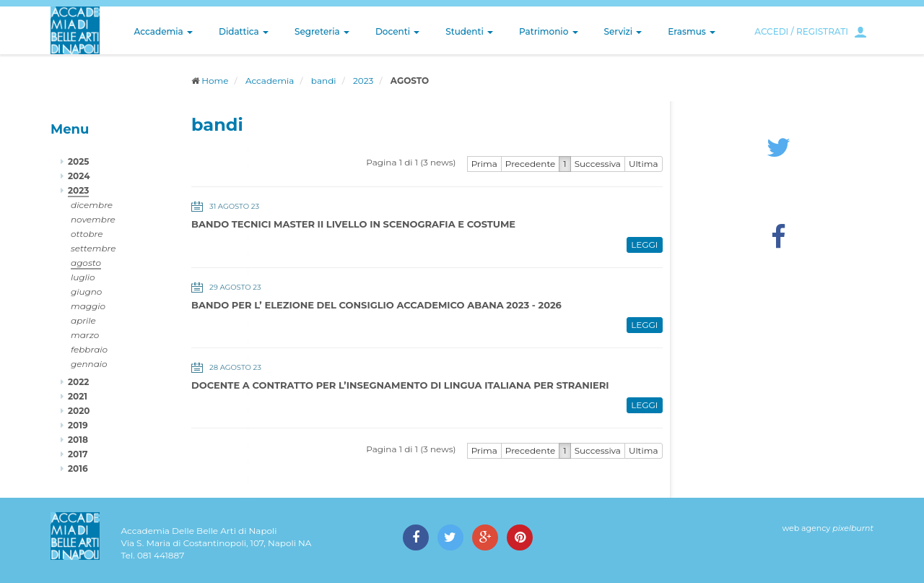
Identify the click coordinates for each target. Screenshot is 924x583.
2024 (79, 176)
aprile (83, 320)
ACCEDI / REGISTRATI (801, 31)
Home (215, 81)
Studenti (469, 31)
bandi (324, 81)
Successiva (598, 164)
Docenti (397, 31)
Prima (484, 164)
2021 (78, 396)
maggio (88, 306)
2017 (78, 454)
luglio (83, 277)
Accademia (164, 31)
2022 (78, 382)
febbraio (89, 349)
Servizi (623, 31)
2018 (78, 440)
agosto (86, 263)
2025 (78, 161)
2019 (78, 425)
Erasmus (692, 31)
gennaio (89, 364)
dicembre (92, 205)
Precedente (531, 164)
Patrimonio (549, 31)
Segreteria (322, 31)
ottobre (87, 234)
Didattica (244, 31)
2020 (79, 411)
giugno (86, 291)
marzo (85, 335)
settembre (93, 248)
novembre (93, 219)
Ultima (644, 164)
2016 (78, 468)
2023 (363, 81)
